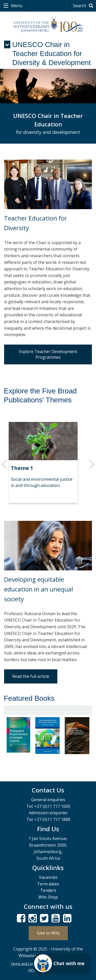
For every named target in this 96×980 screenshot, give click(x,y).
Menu (16, 6)
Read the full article (31, 676)
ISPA (32, 970)
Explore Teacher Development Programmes (48, 354)
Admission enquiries (48, 813)
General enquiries (48, 800)
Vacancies (48, 877)
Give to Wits (48, 933)
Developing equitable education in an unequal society (39, 589)
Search (84, 6)
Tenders (48, 890)
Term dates (48, 884)
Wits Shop (48, 897)
